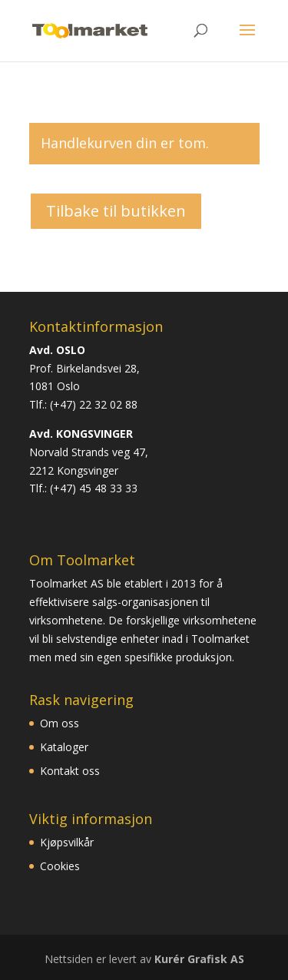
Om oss (60, 723)
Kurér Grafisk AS (199, 959)
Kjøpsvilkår (67, 842)
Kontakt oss (70, 771)
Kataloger (64, 747)
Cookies (60, 866)
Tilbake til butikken (116, 211)
